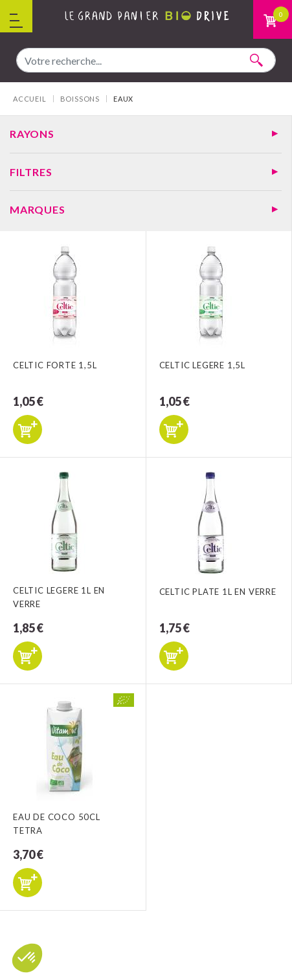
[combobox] (146, 60)
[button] (27, 958)
